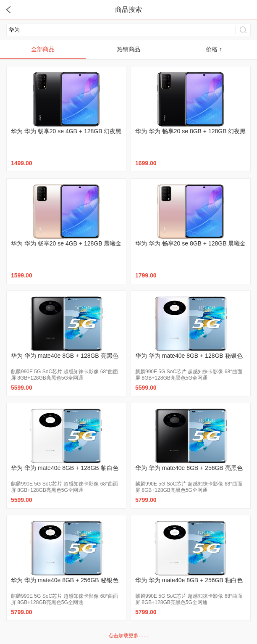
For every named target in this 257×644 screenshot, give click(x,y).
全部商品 (43, 49)
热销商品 (128, 49)
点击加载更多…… (128, 636)
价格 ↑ (214, 49)
